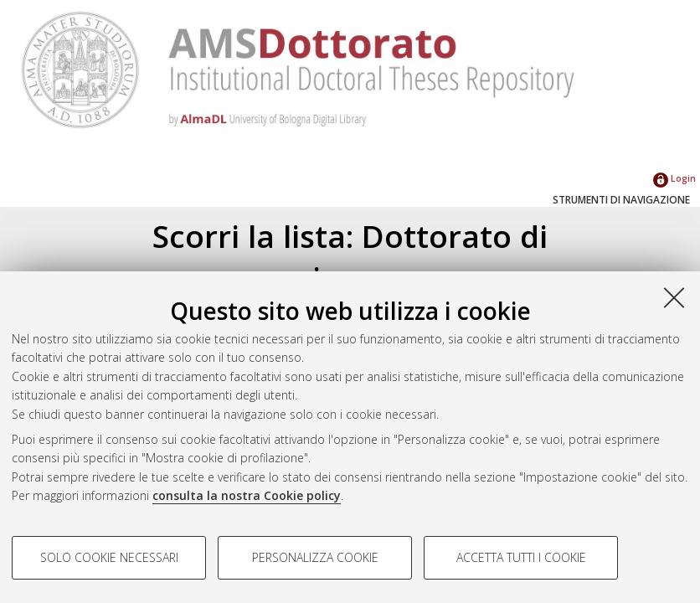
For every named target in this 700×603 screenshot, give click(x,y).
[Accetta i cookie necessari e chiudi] (674, 297)
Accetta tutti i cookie (521, 557)
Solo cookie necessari (109, 557)
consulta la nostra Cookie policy (247, 495)
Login (674, 178)
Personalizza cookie (315, 557)
